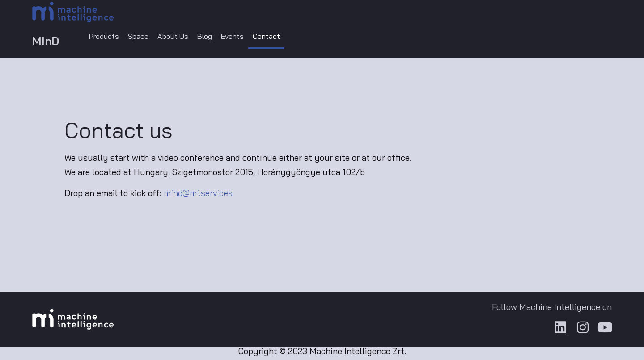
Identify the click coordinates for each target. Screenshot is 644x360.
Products (107, 38)
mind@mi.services (198, 195)
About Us (184, 38)
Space (145, 38)
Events (252, 38)
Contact (290, 38)
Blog (220, 38)
